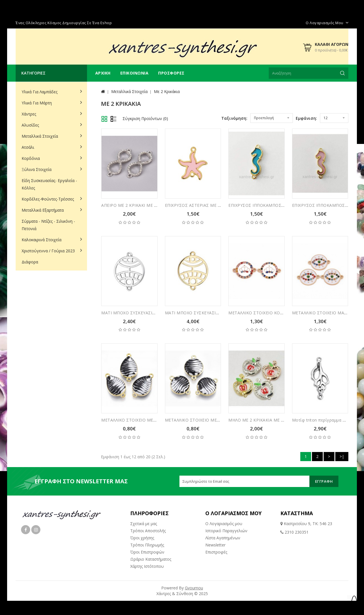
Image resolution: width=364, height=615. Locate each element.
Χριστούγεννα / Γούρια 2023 (48, 251)
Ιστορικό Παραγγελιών (226, 531)
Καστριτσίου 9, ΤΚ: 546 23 (307, 524)
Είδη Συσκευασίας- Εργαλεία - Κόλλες (49, 184)
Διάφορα (30, 262)
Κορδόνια (31, 158)
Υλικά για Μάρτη (37, 103)
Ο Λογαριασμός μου (224, 524)
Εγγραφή (324, 481)
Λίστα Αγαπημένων (223, 538)
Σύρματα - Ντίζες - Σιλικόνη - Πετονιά (48, 225)
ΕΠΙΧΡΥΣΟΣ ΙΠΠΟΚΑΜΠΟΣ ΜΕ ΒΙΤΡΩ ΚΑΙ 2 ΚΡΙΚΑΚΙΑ (282, 205)
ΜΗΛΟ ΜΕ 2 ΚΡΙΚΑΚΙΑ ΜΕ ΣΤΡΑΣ (261, 420)
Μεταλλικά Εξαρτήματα (43, 210)
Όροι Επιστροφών (147, 552)
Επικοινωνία (135, 73)
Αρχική (103, 73)
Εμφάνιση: (306, 118)
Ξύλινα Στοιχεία (37, 169)
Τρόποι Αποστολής (148, 531)
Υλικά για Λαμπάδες (40, 92)
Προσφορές (171, 73)
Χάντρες (29, 114)
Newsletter (215, 545)
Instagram (36, 530)
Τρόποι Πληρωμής (147, 545)
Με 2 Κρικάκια (167, 91)
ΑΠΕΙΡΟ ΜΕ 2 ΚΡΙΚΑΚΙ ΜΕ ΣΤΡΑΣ (134, 205)
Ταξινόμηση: (234, 118)
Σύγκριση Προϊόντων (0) (145, 118)
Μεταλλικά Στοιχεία (40, 136)
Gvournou (194, 588)
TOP (354, 602)
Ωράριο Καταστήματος (151, 559)
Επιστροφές (216, 552)
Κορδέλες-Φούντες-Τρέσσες (48, 199)
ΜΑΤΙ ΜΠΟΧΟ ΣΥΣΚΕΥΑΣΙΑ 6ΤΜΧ (198, 313)
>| (342, 456)
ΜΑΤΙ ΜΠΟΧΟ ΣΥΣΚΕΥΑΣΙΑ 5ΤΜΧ (134, 313)
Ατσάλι (28, 147)
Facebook (26, 530)
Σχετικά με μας (144, 524)
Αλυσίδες (30, 125)
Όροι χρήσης (142, 538)
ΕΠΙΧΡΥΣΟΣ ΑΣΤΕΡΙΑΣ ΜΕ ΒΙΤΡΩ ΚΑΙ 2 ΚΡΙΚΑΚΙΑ (214, 205)
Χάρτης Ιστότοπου (147, 566)
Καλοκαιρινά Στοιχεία (42, 240)
